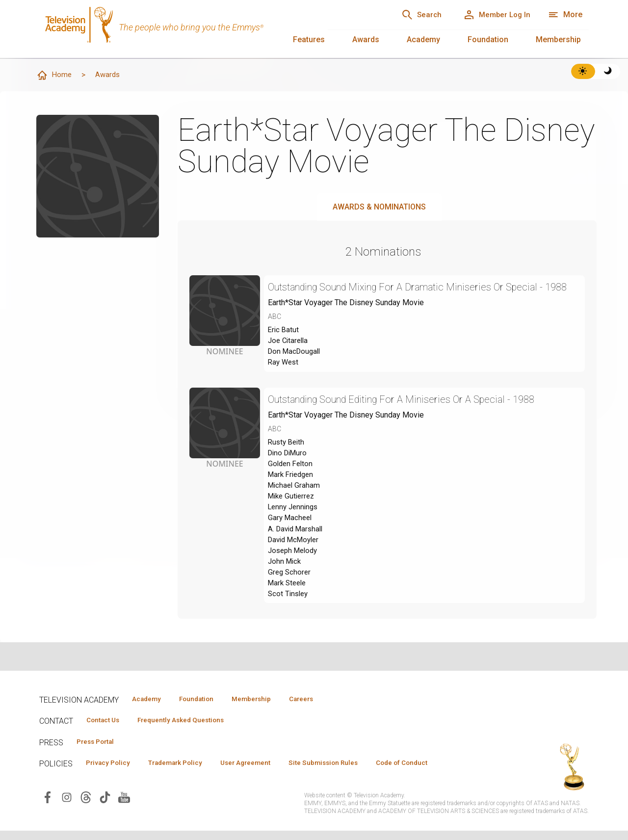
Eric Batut (284, 346)
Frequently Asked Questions (191, 728)
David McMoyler (296, 568)
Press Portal (99, 750)
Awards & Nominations (379, 207)
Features (309, 39)
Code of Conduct (435, 772)
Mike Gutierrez (293, 521)
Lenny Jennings (295, 533)
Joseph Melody (295, 580)
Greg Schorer (290, 603)
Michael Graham (295, 509)
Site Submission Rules (349, 772)
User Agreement (264, 772)
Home (54, 76)
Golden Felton (292, 486)
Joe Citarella (289, 358)
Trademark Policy (186, 772)
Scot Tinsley (289, 627)
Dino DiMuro (289, 474)
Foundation (488, 39)
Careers (325, 706)
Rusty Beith (288, 462)
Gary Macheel (291, 544)
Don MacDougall (296, 370)
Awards (366, 39)
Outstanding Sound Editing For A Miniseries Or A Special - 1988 (417, 419)
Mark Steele (289, 615)
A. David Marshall (298, 556)
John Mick (286, 591)
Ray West (284, 381)
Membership (558, 39)
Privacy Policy (111, 772)
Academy (423, 39)
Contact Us (106, 728)
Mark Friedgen (293, 497)
